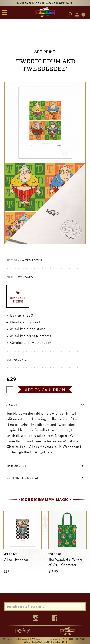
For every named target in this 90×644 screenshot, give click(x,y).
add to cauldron (45, 390)
